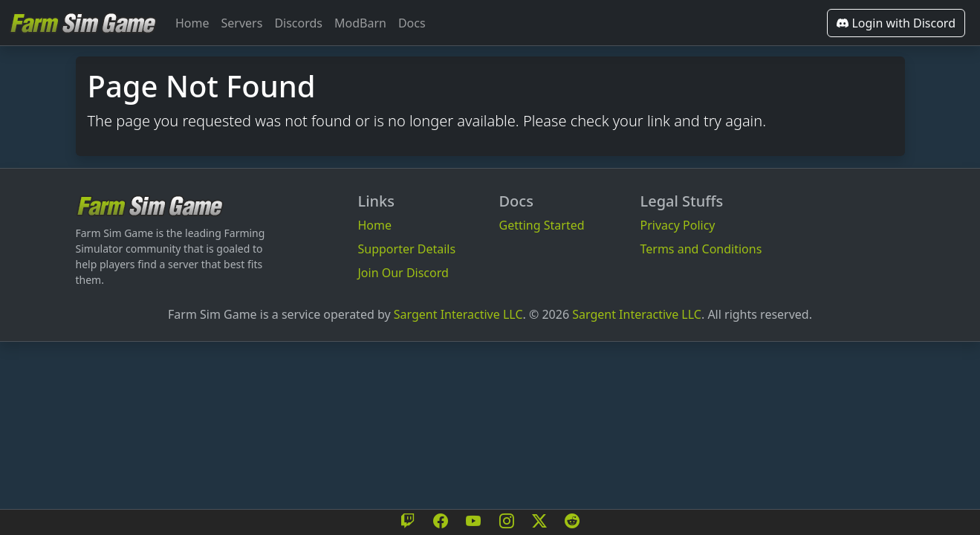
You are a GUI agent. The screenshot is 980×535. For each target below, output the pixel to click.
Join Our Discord (403, 273)
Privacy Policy (678, 225)
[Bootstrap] (150, 205)
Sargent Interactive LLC (458, 314)
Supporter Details (407, 249)
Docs (412, 23)
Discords (298, 23)
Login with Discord (896, 23)
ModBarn (360, 23)
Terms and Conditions (701, 249)
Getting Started (542, 225)
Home (192, 23)
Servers (242, 23)
